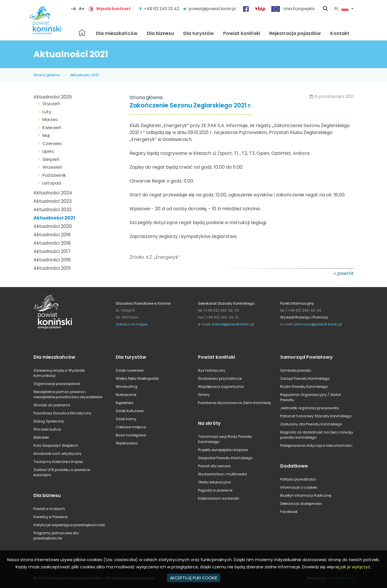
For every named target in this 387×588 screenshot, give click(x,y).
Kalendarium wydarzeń (219, 498)
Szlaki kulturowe (130, 411)
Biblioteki (41, 437)
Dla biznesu (160, 33)
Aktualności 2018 (52, 243)
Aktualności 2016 (52, 260)
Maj (46, 135)
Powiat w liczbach (49, 509)
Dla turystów (199, 33)
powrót (345, 273)
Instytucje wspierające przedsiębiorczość (69, 525)
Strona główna (82, 33)
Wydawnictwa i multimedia (223, 474)
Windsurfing (127, 387)
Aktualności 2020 (53, 226)
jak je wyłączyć (356, 567)
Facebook (289, 512)
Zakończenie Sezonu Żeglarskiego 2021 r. (191, 106)
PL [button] (341, 9)
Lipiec (48, 151)
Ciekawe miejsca (131, 427)
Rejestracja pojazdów (295, 33)
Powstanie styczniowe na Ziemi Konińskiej (234, 403)
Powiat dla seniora (214, 466)
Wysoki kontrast (113, 9)
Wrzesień (52, 167)
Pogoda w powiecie (215, 490)
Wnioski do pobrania (52, 405)
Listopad (52, 183)
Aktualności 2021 (85, 75)
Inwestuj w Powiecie (51, 517)
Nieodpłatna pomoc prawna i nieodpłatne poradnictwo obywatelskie (68, 394)
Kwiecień (52, 128)
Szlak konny (126, 419)
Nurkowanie (126, 395)
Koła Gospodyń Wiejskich (56, 445)
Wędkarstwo (127, 443)
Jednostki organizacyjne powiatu (310, 408)
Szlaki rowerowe (130, 370)
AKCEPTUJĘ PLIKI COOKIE (194, 578)
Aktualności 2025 (53, 97)
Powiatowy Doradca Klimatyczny (62, 413)
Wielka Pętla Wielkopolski (137, 378)
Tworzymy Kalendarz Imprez (58, 462)
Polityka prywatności (298, 479)
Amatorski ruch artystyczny (58, 454)
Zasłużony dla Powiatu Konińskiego (311, 424)
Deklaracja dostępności (301, 504)
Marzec (50, 119)
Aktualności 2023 (53, 201)
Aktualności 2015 (52, 268)
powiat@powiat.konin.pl (212, 9)
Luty (47, 112)
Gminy (204, 395)
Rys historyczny (212, 370)
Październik (54, 175)
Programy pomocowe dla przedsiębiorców (56, 536)
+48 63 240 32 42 (162, 9)
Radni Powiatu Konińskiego (304, 387)
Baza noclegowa (131, 435)
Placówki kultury (47, 429)
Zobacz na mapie (131, 324)
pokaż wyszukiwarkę (326, 9)
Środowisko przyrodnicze (220, 378)
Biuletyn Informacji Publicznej (306, 495)
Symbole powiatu (296, 370)
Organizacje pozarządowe (57, 384)
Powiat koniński (242, 33)
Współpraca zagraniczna (221, 387)
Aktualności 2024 (53, 193)
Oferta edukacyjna (214, 482)
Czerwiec (52, 143)
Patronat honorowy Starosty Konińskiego (316, 416)
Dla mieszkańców (117, 33)
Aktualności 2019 (52, 235)
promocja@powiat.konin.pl (318, 324)
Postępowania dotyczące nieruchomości (316, 445)
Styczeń (51, 104)
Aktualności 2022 (53, 210)
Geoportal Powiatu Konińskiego (225, 458)
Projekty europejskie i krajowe (223, 450)
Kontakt (340, 33)
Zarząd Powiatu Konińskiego (305, 378)
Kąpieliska (125, 403)
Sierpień (51, 159)
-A (73, 9)
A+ (82, 9)
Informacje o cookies (299, 487)
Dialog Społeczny (49, 421)
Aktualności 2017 (52, 251)
